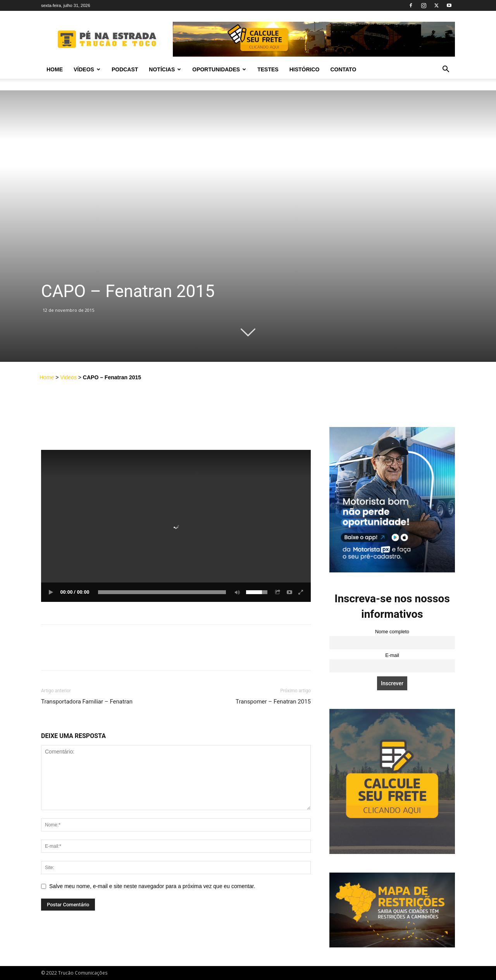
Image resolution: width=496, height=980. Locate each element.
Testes (268, 69)
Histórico (305, 69)
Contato (343, 69)
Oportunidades (219, 69)
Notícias (165, 69)
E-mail (392, 655)
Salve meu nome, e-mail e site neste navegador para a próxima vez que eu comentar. (152, 886)
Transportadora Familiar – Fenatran (87, 702)
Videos (68, 377)
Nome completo (392, 632)
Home (55, 69)
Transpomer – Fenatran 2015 (273, 702)
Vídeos (87, 69)
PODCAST (125, 69)
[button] (446, 70)
